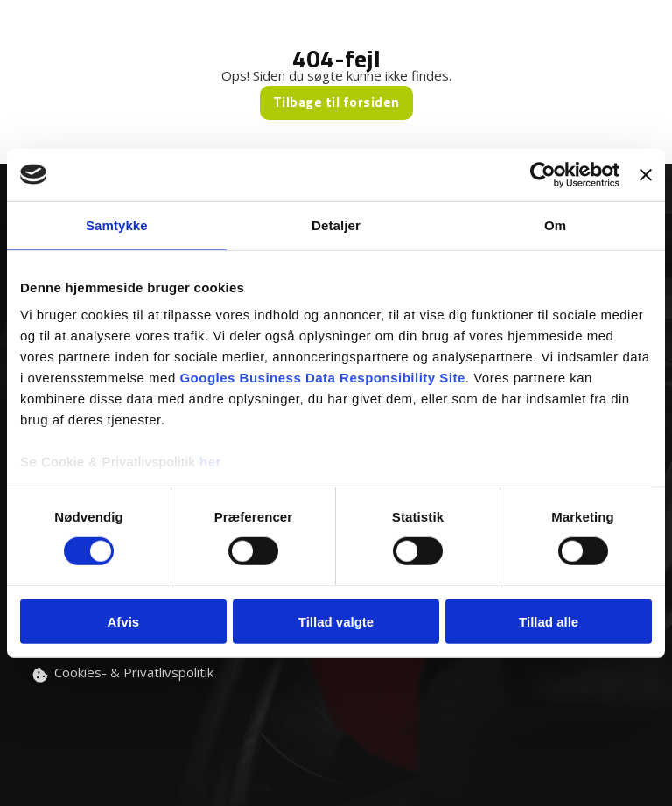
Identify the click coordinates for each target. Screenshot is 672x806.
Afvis (123, 622)
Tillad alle (549, 622)
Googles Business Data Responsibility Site (322, 378)
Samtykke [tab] (117, 224)
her (210, 462)
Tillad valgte (336, 622)
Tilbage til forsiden (336, 102)
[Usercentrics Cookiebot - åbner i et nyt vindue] (543, 174)
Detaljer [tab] (336, 224)
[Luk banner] (646, 174)
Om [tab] (555, 224)
